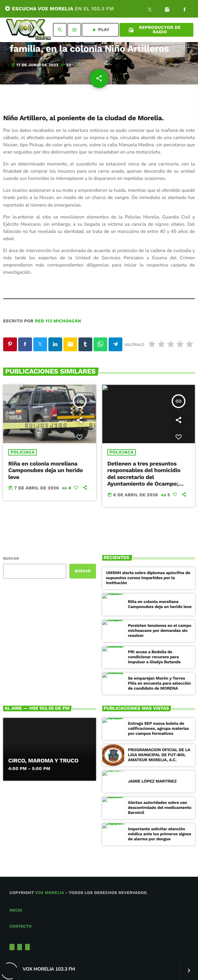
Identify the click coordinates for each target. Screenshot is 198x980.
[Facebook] (185, 10)
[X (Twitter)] (150, 10)
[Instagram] (167, 10)
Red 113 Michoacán (58, 321)
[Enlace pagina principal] (29, 30)
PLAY (100, 30)
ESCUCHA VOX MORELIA (59, 9)
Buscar (11, 558)
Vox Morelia (50, 893)
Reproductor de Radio (155, 30)
